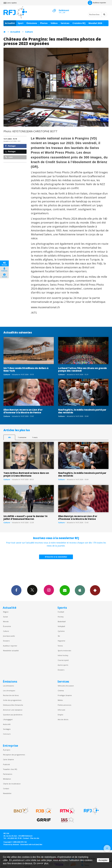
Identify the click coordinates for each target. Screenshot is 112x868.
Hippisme (61, 641)
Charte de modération (12, 784)
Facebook (16, 590)
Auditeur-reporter (97, 3)
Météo (60, 700)
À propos (7, 750)
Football (61, 612)
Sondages (7, 729)
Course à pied (63, 660)
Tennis (60, 646)
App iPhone (80, 590)
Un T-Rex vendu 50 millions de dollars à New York (26, 369)
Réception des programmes (14, 755)
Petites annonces (64, 705)
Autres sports (63, 665)
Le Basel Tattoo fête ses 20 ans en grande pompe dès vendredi (82, 369)
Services (65, 23)
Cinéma (61, 691)
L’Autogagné (8, 719)
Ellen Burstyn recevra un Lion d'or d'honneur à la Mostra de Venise (23, 411)
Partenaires (8, 774)
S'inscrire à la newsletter (56, 557)
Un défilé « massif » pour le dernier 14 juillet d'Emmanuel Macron (25, 518)
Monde (6, 621)
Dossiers (6, 641)
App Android (95, 590)
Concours (7, 734)
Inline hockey (63, 655)
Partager (10, 146)
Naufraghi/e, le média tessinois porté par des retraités (82, 411)
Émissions (32, 23)
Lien (9, 157)
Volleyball (61, 626)
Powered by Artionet (11, 844)
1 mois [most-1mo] (35, 437)
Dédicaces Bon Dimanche (13, 705)
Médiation (7, 779)
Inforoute (61, 710)
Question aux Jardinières (13, 715)
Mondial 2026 (95, 23)
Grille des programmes (12, 700)
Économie (7, 626)
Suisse (5, 617)
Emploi (60, 715)
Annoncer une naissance (13, 710)
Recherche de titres (11, 695)
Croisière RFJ (79, 23)
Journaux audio (9, 636)
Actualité (10, 23)
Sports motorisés (64, 651)
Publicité (6, 764)
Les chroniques (9, 691)
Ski (59, 636)
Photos (44, 23)
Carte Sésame (8, 759)
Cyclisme (61, 631)
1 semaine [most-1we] (22, 437)
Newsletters (65, 590)
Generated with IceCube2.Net (31, 844)
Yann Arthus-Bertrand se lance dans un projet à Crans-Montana (26, 474)
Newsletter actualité (11, 651)
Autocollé (7, 724)
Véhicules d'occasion (66, 686)
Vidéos (54, 23)
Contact (6, 789)
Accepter (103, 860)
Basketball (62, 621)
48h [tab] (9, 437)
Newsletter (7, 793)
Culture (29, 32)
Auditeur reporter (10, 646)
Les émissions (8, 686)
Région (6, 612)
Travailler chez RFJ (10, 769)
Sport (21, 23)
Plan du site (35, 838)
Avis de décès (63, 719)
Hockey (61, 617)
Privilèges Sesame (65, 695)
